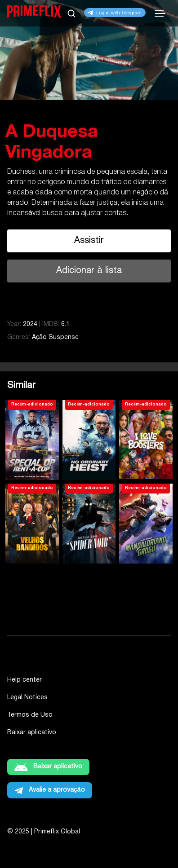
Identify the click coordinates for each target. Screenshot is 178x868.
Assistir (89, 241)
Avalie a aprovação (57, 790)
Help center (24, 680)
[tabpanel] (89, 145)
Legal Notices (27, 698)
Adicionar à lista (89, 271)
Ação (39, 337)
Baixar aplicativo (32, 733)
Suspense (64, 337)
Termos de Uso (30, 715)
